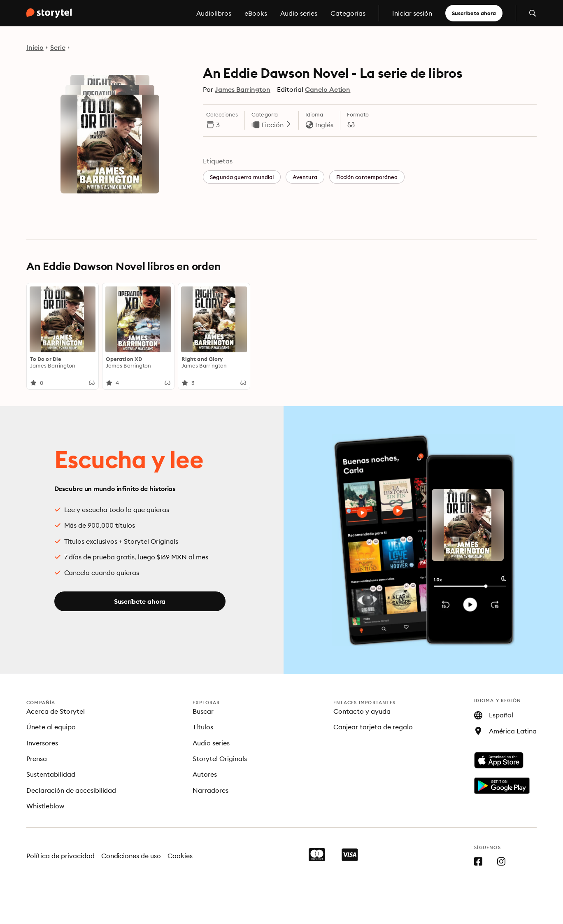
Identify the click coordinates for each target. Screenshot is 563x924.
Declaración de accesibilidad (71, 790)
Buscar (203, 711)
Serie (58, 47)
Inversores (42, 743)
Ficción (277, 125)
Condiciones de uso (131, 856)
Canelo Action (328, 89)
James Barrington (243, 89)
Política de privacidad (60, 856)
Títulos (203, 727)
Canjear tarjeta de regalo (373, 727)
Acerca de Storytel (56, 711)
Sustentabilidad (51, 774)
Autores (205, 774)
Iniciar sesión (412, 13)
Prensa (37, 759)
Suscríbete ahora (474, 13)
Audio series (299, 13)
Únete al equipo (51, 727)
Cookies (180, 856)
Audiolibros (214, 13)
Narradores (211, 790)
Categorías (348, 13)
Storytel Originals (220, 759)
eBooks (256, 13)
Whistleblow (45, 806)
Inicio (35, 47)
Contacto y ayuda (362, 711)
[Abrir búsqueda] (533, 13)
